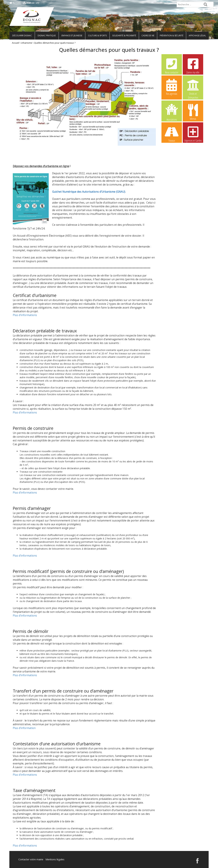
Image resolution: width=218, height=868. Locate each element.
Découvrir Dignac (22, 36)
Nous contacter (172, 66)
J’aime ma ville (193, 66)
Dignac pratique (47, 36)
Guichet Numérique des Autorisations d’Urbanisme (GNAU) (89, 192)
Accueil (15, 3)
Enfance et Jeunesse (72, 36)
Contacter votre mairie (31, 859)
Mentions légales (55, 859)
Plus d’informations (25, 315)
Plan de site (31, 3)
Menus (193, 112)
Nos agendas (172, 87)
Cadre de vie (148, 36)
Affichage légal (197, 36)
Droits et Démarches (193, 87)
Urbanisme (27, 43)
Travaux (172, 134)
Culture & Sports (97, 36)
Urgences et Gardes (193, 134)
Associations (172, 112)
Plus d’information (24, 728)
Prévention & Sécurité (172, 36)
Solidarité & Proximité (124, 36)
